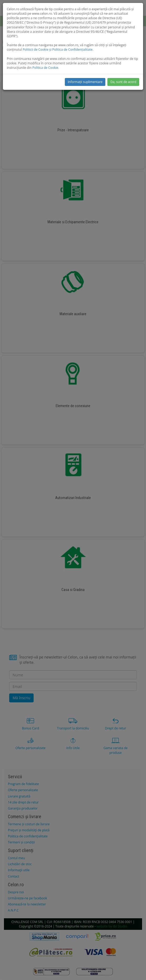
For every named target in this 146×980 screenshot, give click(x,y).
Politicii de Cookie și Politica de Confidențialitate (58, 50)
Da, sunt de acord (123, 82)
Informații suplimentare (85, 82)
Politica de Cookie (45, 68)
